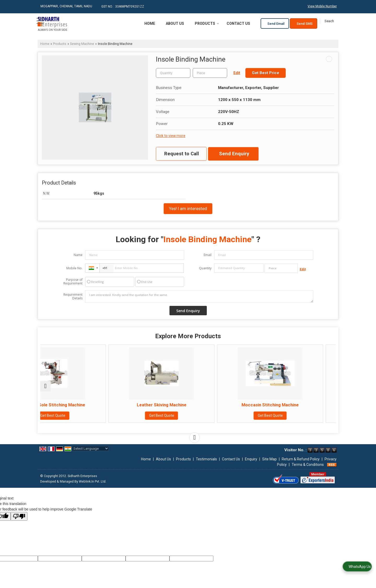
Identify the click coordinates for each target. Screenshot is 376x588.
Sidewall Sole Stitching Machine (76, 407)
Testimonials (206, 459)
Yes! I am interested (188, 209)
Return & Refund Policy (301, 459)
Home (150, 23)
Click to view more (171, 136)
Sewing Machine (82, 44)
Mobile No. (74, 268)
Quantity (205, 268)
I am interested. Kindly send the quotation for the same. (199, 296)
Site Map (269, 459)
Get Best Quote (76, 421)
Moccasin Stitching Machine (225, 405)
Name (78, 255)
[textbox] (210, 73)
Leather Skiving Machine (151, 405)
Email (208, 255)
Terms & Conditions (308, 465)
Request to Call (182, 154)
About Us (175, 23)
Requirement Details (73, 296)
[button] (322, 6)
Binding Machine (300, 405)
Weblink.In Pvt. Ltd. (93, 481)
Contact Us (238, 23)
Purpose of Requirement (73, 282)
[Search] (329, 21)
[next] (195, 438)
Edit (237, 73)
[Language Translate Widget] (90, 449)
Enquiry (251, 459)
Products (207, 23)
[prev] (45, 386)
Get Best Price (266, 73)
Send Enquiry (234, 154)
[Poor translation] (19, 516)
